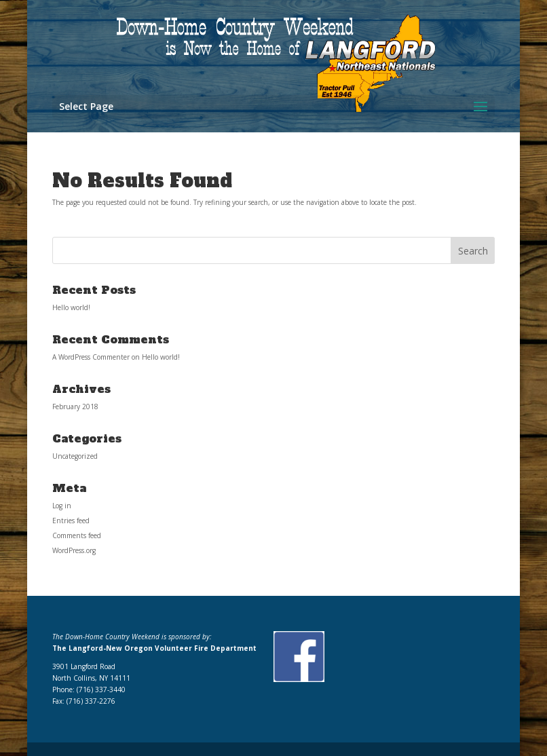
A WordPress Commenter (91, 357)
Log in (62, 506)
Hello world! (71, 307)
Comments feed (77, 535)
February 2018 (75, 407)
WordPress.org (74, 550)
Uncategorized (75, 456)
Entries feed (71, 521)
